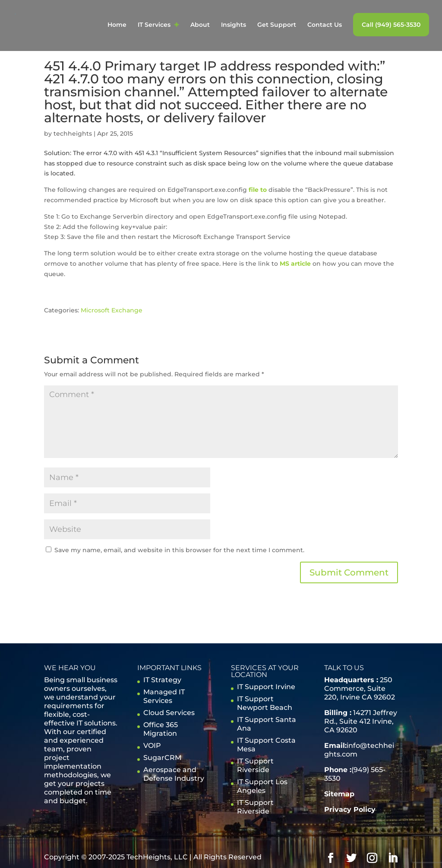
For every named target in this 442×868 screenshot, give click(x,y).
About (200, 25)
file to (258, 190)
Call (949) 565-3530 (391, 25)
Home (117, 25)
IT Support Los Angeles (262, 786)
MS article (295, 264)
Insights (234, 25)
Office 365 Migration (161, 729)
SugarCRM (162, 758)
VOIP (152, 746)
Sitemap (339, 794)
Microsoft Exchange (112, 310)
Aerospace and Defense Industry (174, 774)
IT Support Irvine (266, 687)
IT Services (154, 25)
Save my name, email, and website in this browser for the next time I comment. (179, 550)
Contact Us (325, 25)
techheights (73, 134)
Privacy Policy (350, 809)
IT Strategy (162, 680)
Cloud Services (169, 713)
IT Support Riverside (255, 765)
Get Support (277, 25)
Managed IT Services (164, 696)
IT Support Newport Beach (265, 703)
